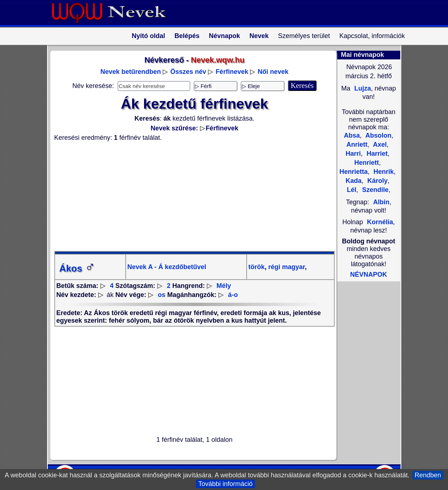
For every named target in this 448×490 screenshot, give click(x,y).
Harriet (376, 154)
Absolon (378, 135)
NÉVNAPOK (369, 275)
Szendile (374, 190)
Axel (379, 145)
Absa (352, 135)
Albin (381, 202)
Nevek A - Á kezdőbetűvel (167, 267)
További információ (225, 484)
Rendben (428, 475)
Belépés (187, 36)
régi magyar (286, 267)
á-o (233, 295)
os (162, 295)
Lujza (362, 88)
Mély (224, 286)
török (257, 267)
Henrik (383, 172)
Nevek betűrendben (131, 72)
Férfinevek (232, 72)
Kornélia (380, 222)
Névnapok (225, 36)
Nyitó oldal (148, 36)
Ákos (78, 268)
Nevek (259, 36)
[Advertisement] (190, 196)
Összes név (188, 72)
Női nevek (273, 72)
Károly (376, 181)
